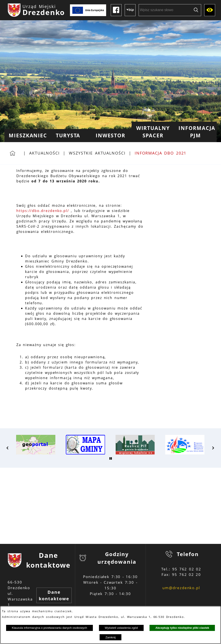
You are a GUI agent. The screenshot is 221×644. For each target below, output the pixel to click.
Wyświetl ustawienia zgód (121, 628)
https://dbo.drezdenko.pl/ (43, 211)
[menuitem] (26, 136)
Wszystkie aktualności (97, 153)
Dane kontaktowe (54, 595)
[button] (8, 448)
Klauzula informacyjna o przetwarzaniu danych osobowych (49, 628)
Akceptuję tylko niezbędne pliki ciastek (182, 628)
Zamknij (111, 637)
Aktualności (44, 153)
